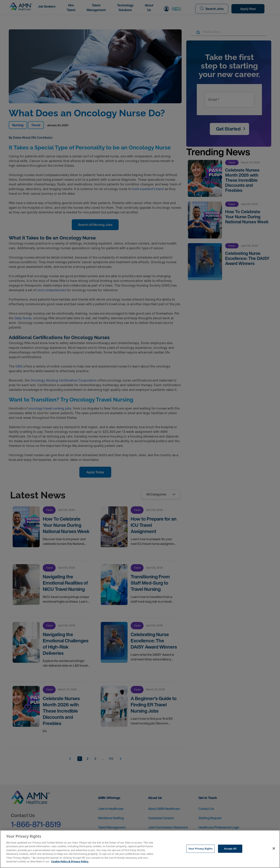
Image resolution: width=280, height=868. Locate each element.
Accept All (230, 849)
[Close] (274, 849)
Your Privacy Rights (200, 849)
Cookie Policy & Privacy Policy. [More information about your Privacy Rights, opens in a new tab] (70, 861)
